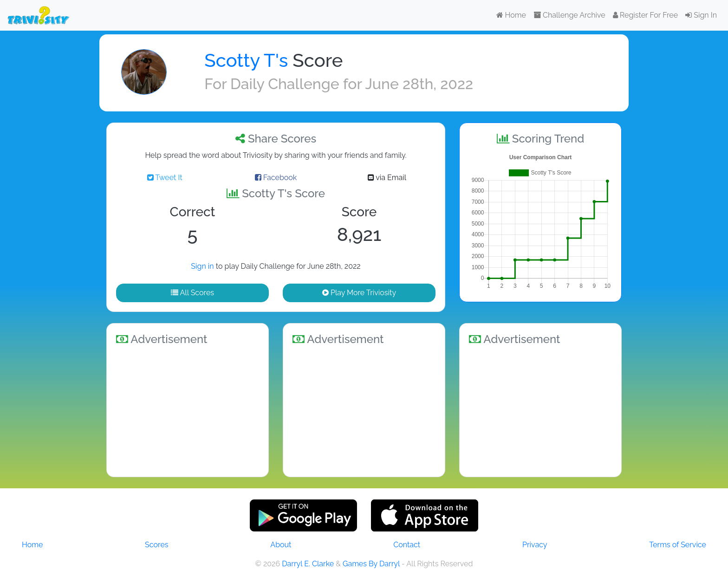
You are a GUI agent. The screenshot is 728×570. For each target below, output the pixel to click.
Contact (407, 545)
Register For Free (645, 15)
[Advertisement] (188, 409)
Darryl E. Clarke (308, 564)
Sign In (701, 15)
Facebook (276, 178)
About (281, 545)
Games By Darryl (371, 564)
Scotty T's (246, 60)
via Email (387, 178)
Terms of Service (678, 545)
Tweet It (165, 178)
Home (511, 15)
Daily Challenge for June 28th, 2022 (352, 84)
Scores (156, 545)
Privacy (535, 545)
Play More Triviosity (359, 293)
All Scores (192, 293)
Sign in (202, 266)
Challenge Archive (569, 15)
